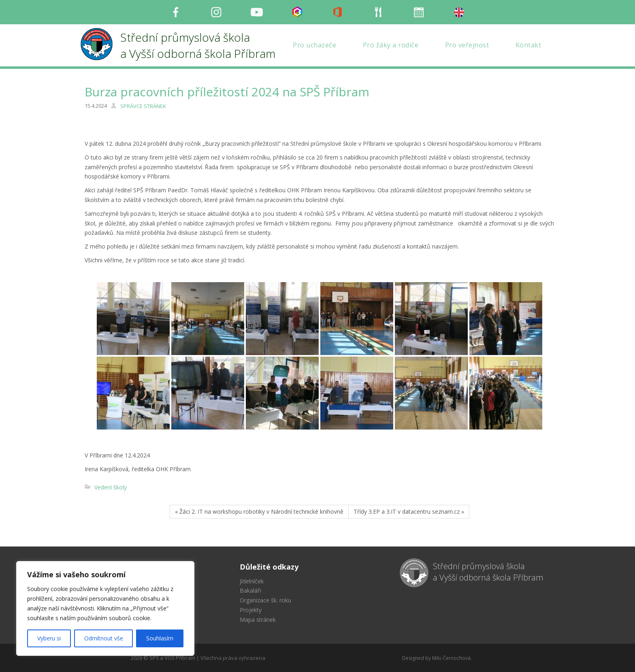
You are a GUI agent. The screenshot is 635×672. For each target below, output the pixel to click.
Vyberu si (49, 638)
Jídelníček (252, 581)
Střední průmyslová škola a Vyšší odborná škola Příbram (488, 572)
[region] (105, 608)
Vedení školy (111, 487)
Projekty (251, 610)
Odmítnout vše (104, 638)
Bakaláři (250, 590)
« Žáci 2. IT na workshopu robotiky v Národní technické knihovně (259, 511)
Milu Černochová (451, 658)
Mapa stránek (258, 620)
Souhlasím (160, 638)
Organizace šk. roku (265, 600)
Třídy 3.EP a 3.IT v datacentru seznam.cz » (409, 511)
